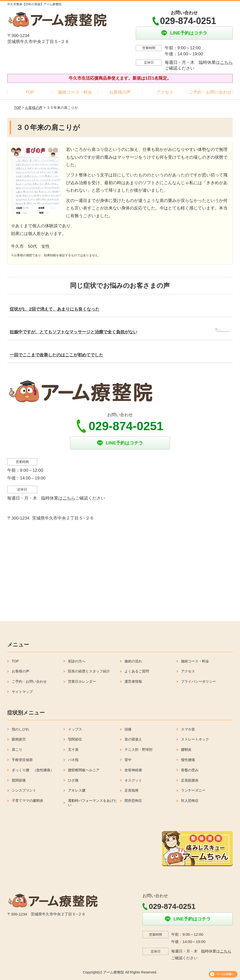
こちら (226, 62)
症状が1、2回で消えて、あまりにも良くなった (55, 309)
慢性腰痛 (188, 760)
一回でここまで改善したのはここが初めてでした (56, 355)
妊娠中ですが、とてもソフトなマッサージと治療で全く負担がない (73, 332)
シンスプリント (24, 790)
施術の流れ (133, 661)
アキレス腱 (77, 790)
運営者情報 (133, 681)
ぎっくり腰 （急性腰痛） (33, 770)
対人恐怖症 (190, 801)
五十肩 (73, 750)
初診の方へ (77, 661)
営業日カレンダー (82, 681)
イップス (75, 729)
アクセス (165, 92)
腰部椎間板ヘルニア (84, 770)
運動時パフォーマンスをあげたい (92, 803)
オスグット (133, 780)
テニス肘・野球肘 (138, 750)
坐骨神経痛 (133, 770)
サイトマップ (22, 692)
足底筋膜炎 (190, 780)
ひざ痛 (73, 780)
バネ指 (73, 760)
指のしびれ (20, 729)
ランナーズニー (193, 790)
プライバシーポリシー (198, 681)
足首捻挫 (131, 790)
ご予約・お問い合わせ (210, 92)
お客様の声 (120, 92)
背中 (128, 760)
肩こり (17, 750)
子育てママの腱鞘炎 (27, 801)
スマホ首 (188, 729)
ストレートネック (195, 739)
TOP (30, 92)
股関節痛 (19, 780)
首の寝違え (133, 739)
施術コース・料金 (75, 92)
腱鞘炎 (186, 750)
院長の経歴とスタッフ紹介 (89, 671)
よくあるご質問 (137, 671)
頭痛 (128, 729)
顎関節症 (75, 739)
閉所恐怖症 (133, 801)
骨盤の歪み (190, 770)
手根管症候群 (22, 760)
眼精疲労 (19, 739)
